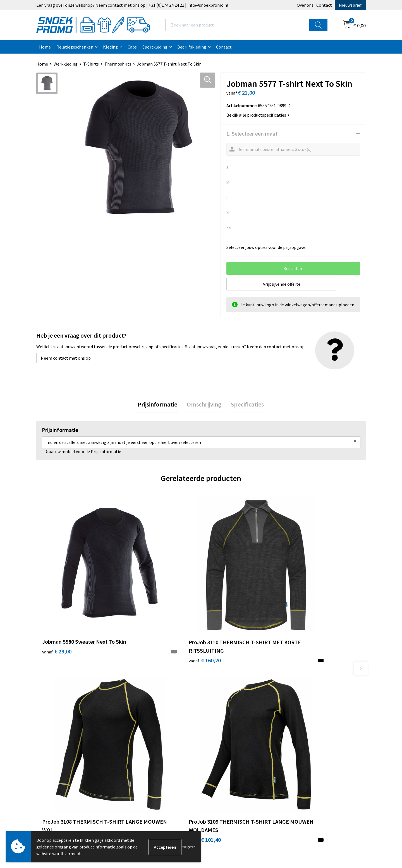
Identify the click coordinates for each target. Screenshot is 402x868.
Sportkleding (155, 47)
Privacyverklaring (225, 706)
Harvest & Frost (304, 706)
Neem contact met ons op (66, 358)
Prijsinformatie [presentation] (159, 405)
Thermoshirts (118, 64)
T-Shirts (91, 64)
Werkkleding (66, 64)
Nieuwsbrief (350, 5)
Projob (296, 715)
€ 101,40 (223, 596)
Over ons (305, 5)
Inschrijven (343, 816)
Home (45, 47)
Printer (296, 698)
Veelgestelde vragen (146, 715)
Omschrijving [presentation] (204, 405)
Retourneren (138, 732)
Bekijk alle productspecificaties (258, 115)
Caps (132, 47)
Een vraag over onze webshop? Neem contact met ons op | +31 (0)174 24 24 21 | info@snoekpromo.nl (132, 5)
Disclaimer (218, 715)
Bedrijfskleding (192, 47)
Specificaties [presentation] (246, 405)
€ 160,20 (141, 604)
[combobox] (237, 25)
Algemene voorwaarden (231, 689)
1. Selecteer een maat (252, 134)
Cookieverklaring (224, 698)
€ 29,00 (57, 596)
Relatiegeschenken (75, 47)
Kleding (110, 47)
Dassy (295, 689)
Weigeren (189, 847)
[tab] (159, 405)
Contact (324, 5)
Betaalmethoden (143, 723)
